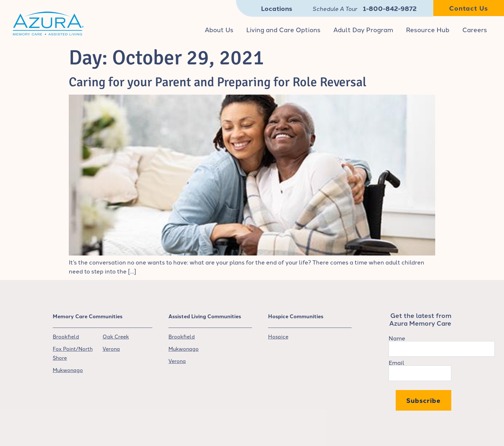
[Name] (442, 349)
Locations (277, 8)
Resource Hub (428, 29)
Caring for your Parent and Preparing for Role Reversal (218, 82)
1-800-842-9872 (390, 8)
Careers (475, 29)
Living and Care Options (283, 29)
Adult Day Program (363, 29)
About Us (219, 29)
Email (396, 362)
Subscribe (423, 400)
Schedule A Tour (335, 8)
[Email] (420, 373)
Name (397, 338)
